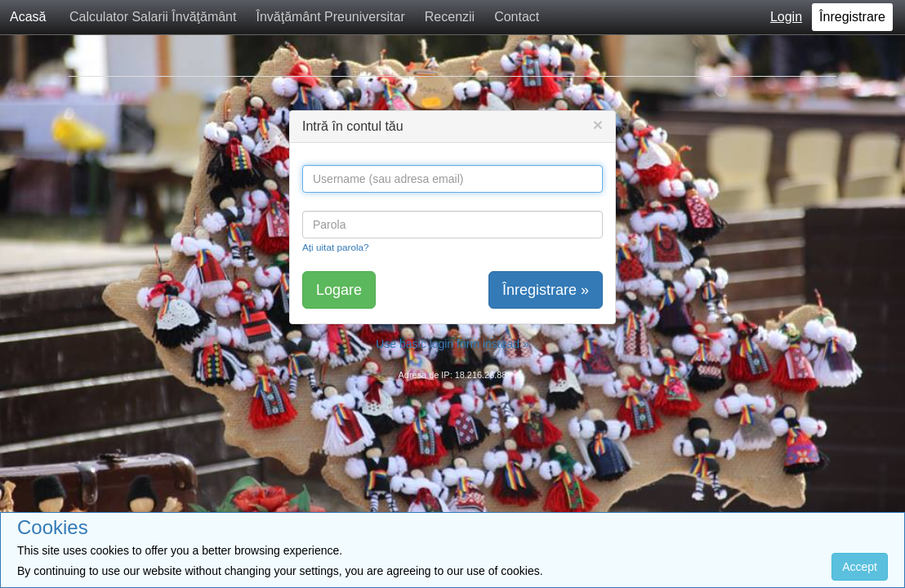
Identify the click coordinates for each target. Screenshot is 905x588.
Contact (517, 17)
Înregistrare (852, 17)
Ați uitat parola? (336, 247)
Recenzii (450, 17)
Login (786, 17)
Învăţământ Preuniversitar (330, 17)
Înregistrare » (546, 290)
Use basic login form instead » (452, 344)
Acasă (28, 17)
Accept (860, 567)
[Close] (598, 125)
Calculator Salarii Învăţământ (153, 17)
